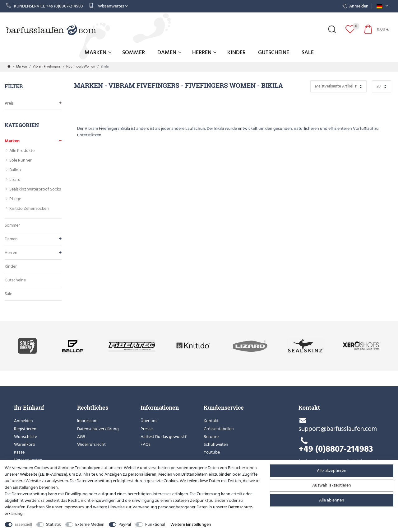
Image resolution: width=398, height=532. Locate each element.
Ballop (15, 170)
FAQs (146, 444)
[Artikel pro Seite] (382, 86)
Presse (147, 429)
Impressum (87, 421)
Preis (33, 103)
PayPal (125, 524)
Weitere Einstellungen (191, 524)
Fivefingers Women (81, 67)
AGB (81, 437)
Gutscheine (274, 52)
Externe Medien (90, 524)
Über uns (149, 421)
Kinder (236, 52)
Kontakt (211, 421)
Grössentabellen (219, 429)
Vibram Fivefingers (47, 67)
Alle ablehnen (332, 500)
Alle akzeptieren (332, 471)
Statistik (53, 524)
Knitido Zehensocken (29, 208)
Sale (308, 52)
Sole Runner (21, 160)
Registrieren (25, 429)
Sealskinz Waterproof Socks (35, 189)
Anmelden (23, 421)
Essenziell (23, 524)
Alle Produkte (22, 151)
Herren (204, 52)
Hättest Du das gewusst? (164, 437)
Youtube (212, 452)
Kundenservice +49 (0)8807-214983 (45, 6)
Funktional (155, 524)
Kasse (19, 452)
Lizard (15, 179)
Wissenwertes (109, 6)
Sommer (134, 52)
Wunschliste (25, 437)
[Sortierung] (338, 86)
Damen (169, 52)
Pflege (15, 199)
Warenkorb (25, 444)
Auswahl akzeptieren (332, 485)
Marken (98, 52)
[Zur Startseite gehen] (9, 67)
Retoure (211, 437)
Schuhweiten (216, 444)
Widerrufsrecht (91, 444)
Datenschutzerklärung (98, 429)
